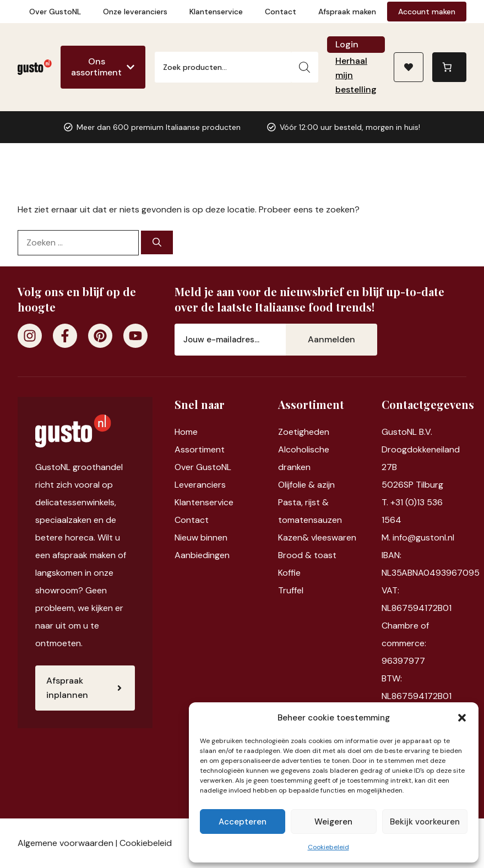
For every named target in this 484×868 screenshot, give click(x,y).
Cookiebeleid (328, 847)
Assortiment (200, 449)
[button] (462, 718)
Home (186, 432)
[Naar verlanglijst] (409, 67)
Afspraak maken (347, 12)
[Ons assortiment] (103, 67)
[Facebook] (65, 336)
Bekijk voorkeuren (425, 822)
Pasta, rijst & (303, 502)
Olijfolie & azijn (306, 485)
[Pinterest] (100, 336)
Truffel (291, 590)
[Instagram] (30, 336)
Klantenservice (216, 12)
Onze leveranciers (135, 12)
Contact (281, 12)
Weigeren (333, 822)
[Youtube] (135, 336)
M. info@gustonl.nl (418, 537)
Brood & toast (307, 555)
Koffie (289, 573)
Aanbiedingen (202, 555)
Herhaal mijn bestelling (356, 75)
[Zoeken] (304, 67)
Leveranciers (200, 485)
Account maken (427, 12)
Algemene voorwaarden (66, 843)
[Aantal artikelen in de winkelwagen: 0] (449, 67)
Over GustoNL (55, 12)
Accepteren (243, 822)
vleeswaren (334, 537)
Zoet (288, 432)
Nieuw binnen (201, 537)
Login (347, 44)
